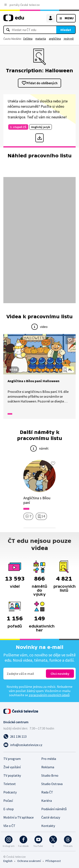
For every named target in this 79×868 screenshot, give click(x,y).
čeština (28, 39)
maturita (41, 39)
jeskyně (69, 39)
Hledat (66, 30)
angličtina (55, 39)
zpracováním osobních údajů (49, 695)
